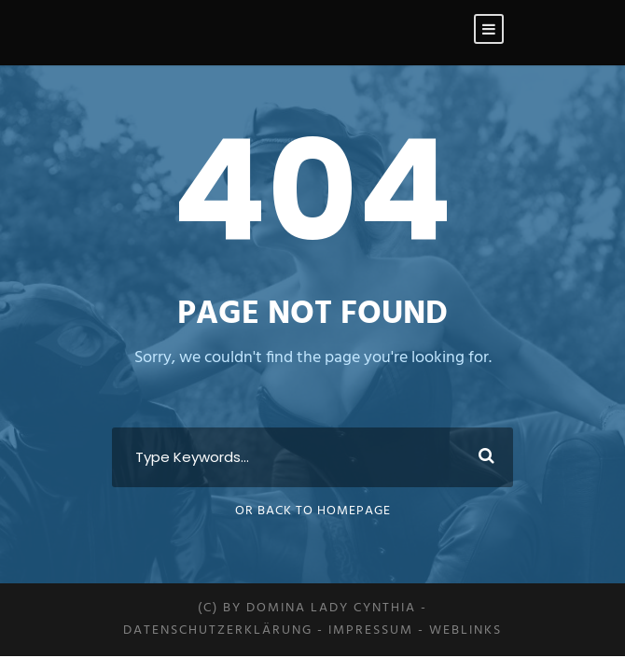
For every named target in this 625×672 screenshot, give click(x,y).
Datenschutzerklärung (218, 630)
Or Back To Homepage (313, 511)
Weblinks (465, 630)
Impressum (371, 630)
